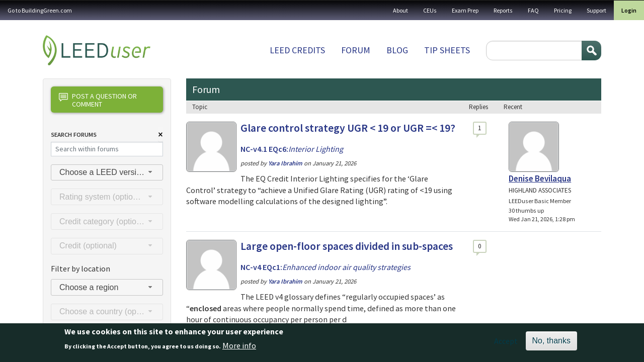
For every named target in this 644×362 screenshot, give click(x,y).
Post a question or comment (98, 100)
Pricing (563, 10)
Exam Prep (465, 10)
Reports (503, 10)
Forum (356, 50)
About (400, 10)
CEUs (430, 10)
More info (239, 349)
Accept (506, 344)
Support (596, 10)
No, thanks (551, 344)
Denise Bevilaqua (540, 178)
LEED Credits (297, 50)
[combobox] (107, 173)
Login (629, 10)
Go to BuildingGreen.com (40, 10)
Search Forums (74, 134)
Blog (397, 50)
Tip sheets (447, 50)
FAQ (533, 10)
